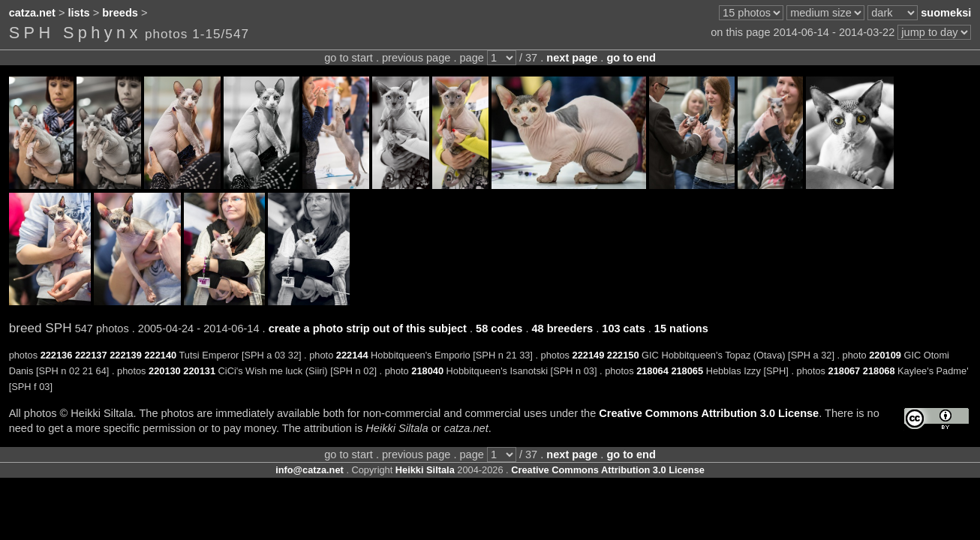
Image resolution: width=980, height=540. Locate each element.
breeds (120, 13)
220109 (885, 355)
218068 (879, 371)
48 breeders (562, 328)
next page (572, 58)
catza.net (32, 13)
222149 (589, 355)
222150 (623, 355)
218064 (652, 371)
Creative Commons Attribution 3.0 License (709, 413)
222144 (352, 355)
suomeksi (946, 13)
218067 (845, 371)
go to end (631, 58)
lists (79, 13)
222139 (126, 355)
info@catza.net (310, 470)
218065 (687, 371)
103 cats (623, 328)
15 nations (681, 328)
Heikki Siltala (425, 470)
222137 (91, 355)
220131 (199, 371)
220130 (165, 371)
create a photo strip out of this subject (368, 328)
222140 (160, 355)
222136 (57, 355)
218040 (427, 371)
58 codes (499, 328)
